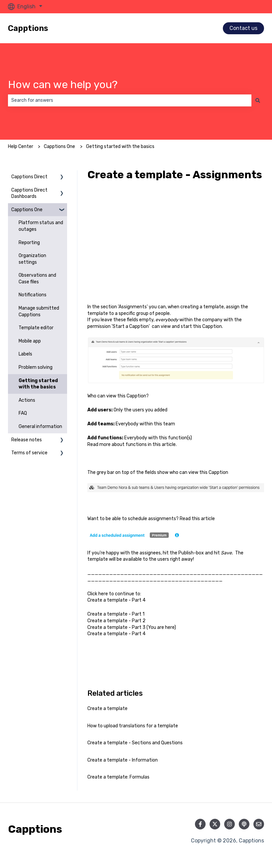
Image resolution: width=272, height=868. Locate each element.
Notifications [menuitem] (33, 295)
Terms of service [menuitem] (29, 453)
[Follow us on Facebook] (200, 824)
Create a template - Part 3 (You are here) (132, 627)
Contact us (243, 28)
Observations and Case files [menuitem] (37, 279)
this (157, 444)
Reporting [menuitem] (29, 243)
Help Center (21, 146)
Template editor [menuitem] (36, 328)
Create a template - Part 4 (116, 600)
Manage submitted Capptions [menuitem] (39, 311)
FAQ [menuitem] (23, 413)
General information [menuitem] (40, 427)
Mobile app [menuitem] (30, 341)
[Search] (258, 100)
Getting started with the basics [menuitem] (38, 384)
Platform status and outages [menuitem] (41, 226)
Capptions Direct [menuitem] (29, 177)
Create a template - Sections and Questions (135, 743)
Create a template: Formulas (118, 777)
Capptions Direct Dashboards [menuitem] (29, 193)
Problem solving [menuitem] (36, 367)
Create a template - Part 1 (116, 614)
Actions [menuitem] (27, 400)
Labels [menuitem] (25, 354)
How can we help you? (63, 84)
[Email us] (259, 824)
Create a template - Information (123, 760)
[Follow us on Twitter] (215, 824)
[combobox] (130, 100)
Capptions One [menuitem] (27, 210)
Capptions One (59, 146)
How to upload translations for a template (133, 726)
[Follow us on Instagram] (229, 824)
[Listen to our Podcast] (244, 824)
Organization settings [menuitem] (32, 259)
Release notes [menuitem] (27, 440)
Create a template (107, 709)
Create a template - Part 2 (117, 621)
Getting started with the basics (120, 146)
